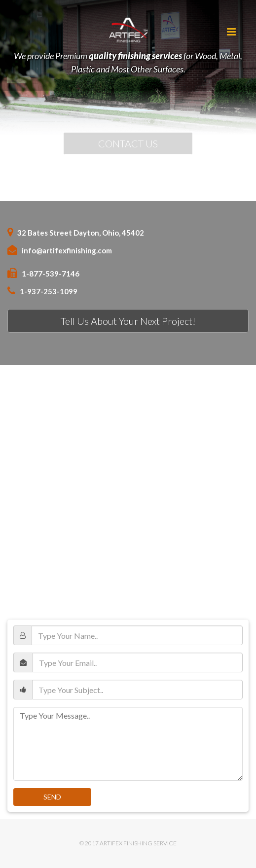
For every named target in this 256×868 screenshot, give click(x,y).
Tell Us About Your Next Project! (128, 321)
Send (52, 797)
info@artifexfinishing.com (67, 250)
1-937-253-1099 (49, 291)
